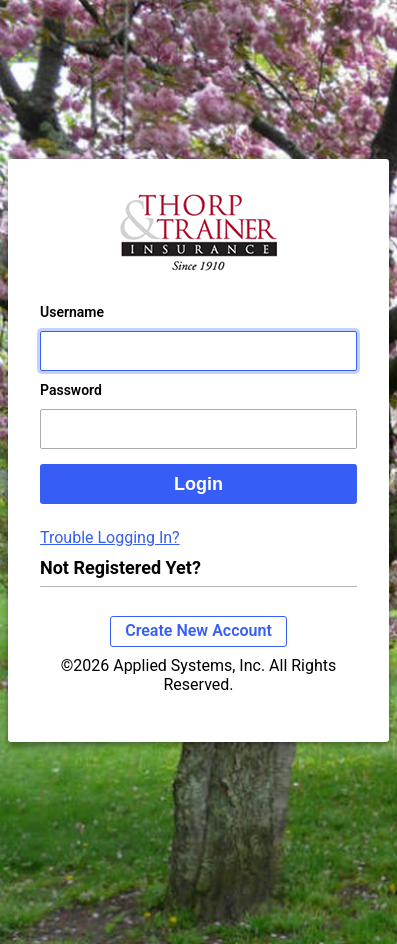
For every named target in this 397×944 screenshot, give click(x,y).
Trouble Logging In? (110, 537)
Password (71, 390)
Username (72, 312)
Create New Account (198, 630)
